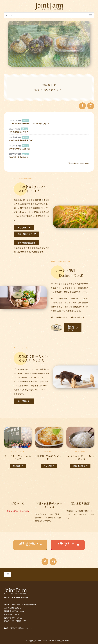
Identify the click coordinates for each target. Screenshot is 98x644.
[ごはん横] (80, 428)
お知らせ (25, 120)
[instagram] (91, 106)
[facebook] (82, 106)
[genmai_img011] (49, 428)
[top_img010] (18, 428)
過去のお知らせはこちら (79, 163)
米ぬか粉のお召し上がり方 (20, 149)
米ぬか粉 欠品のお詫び (19, 157)
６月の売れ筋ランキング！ (20, 132)
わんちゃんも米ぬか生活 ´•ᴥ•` (21, 140)
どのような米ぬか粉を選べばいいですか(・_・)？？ (29, 123)
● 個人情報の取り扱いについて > (18, 628)
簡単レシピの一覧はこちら (18, 511)
